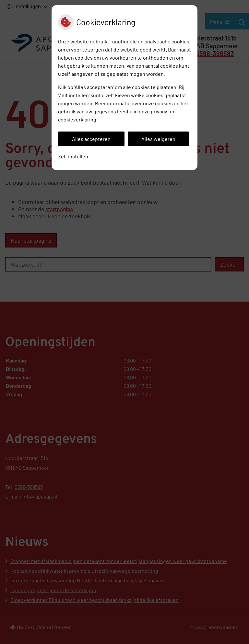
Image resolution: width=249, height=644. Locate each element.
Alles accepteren (91, 139)
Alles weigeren (158, 139)
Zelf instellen (73, 156)
